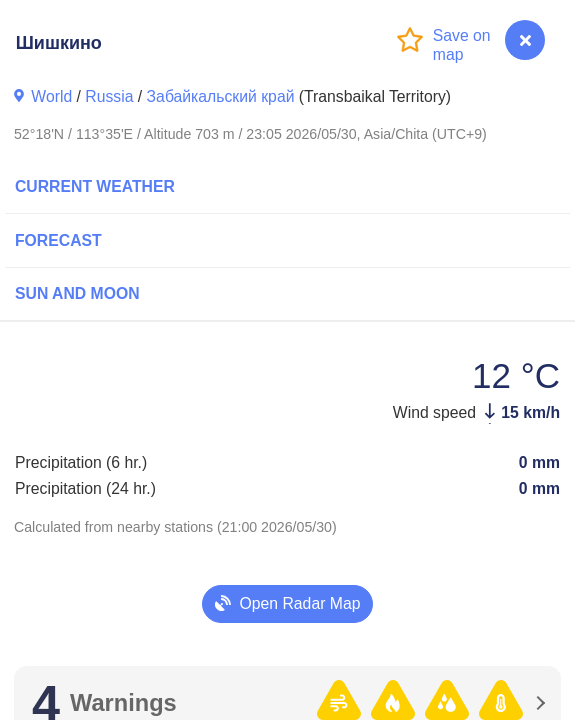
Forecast (58, 240)
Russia (109, 96)
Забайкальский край (221, 96)
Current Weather (95, 186)
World (51, 96)
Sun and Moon (77, 293)
